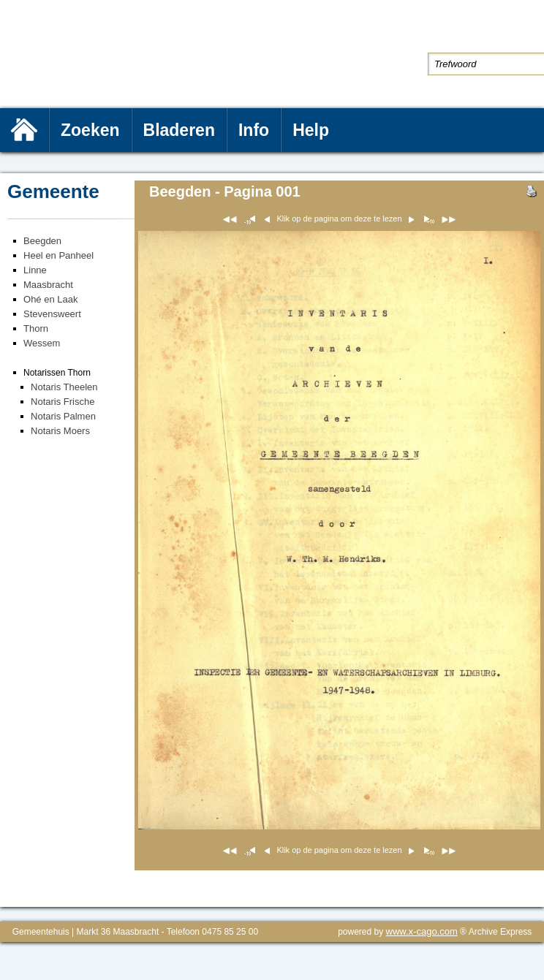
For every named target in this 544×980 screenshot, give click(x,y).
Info (254, 130)
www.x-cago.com (422, 931)
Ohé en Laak (50, 299)
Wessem (42, 343)
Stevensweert (52, 314)
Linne (35, 270)
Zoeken (90, 130)
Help (311, 130)
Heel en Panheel (58, 255)
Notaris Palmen (63, 416)
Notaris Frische (63, 402)
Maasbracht (48, 285)
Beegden (42, 241)
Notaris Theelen (64, 387)
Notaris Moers (60, 431)
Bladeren (179, 130)
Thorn (36, 328)
